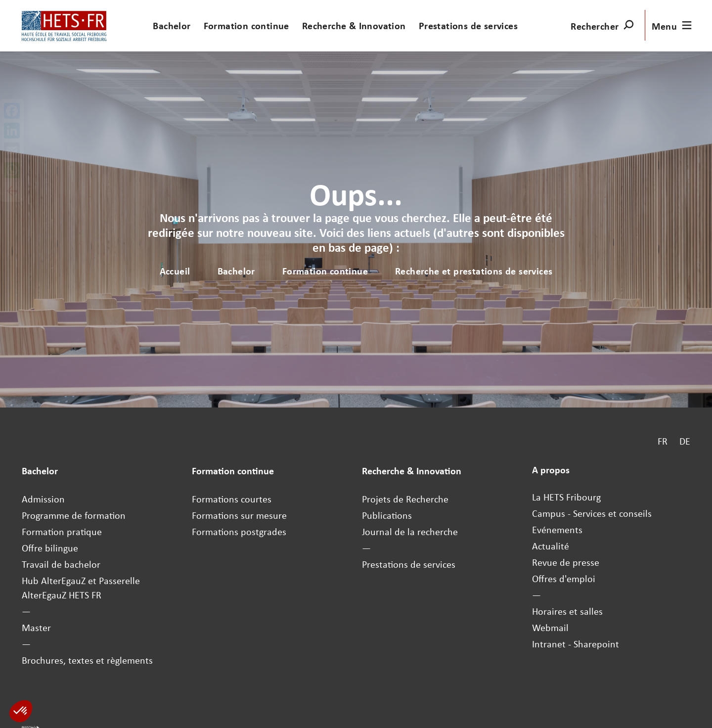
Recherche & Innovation (354, 25)
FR (663, 441)
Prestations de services (468, 25)
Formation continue (246, 25)
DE (685, 441)
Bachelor (172, 25)
